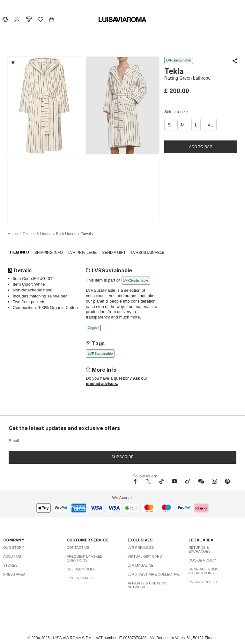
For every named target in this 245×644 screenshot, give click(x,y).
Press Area (14, 574)
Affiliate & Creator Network (147, 585)
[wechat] (201, 481)
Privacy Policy (203, 582)
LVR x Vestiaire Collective (154, 574)
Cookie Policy (202, 560)
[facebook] (137, 481)
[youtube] (174, 481)
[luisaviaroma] (122, 20)
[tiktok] (161, 481)
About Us (12, 556)
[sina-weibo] (188, 481)
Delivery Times (81, 569)
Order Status (80, 578)
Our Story (14, 547)
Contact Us (78, 547)
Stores (10, 565)
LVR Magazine (141, 565)
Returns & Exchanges (200, 549)
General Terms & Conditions (204, 571)
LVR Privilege (141, 547)
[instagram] (214, 481)
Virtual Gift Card (145, 556)
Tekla (174, 71)
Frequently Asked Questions (85, 558)
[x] (148, 481)
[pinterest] (227, 481)
